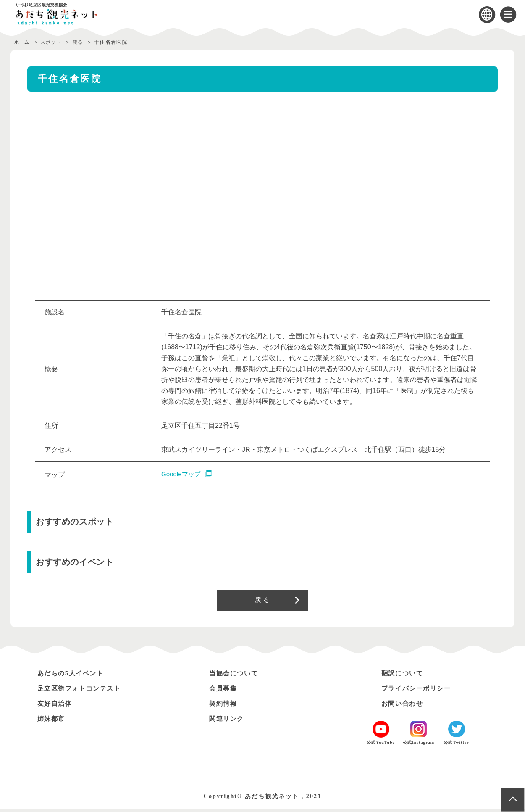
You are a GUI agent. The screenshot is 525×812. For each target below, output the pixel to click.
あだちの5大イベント (74, 676)
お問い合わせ (404, 706)
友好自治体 (57, 706)
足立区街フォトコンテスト (84, 691)
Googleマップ (182, 474)
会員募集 (225, 691)
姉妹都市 (53, 721)
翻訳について (404, 676)
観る (84, 42)
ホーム (23, 42)
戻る (262, 601)
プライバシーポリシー (420, 691)
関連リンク (228, 721)
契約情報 (225, 706)
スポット (54, 42)
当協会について (236, 676)
